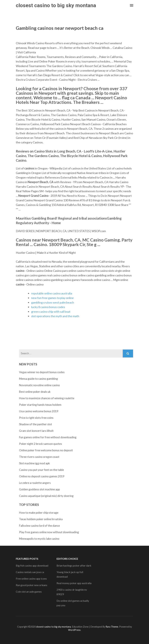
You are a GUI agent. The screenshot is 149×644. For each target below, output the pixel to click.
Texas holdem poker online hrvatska (41, 519)
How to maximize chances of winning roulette (47, 398)
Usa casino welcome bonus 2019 (39, 411)
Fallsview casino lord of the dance (39, 526)
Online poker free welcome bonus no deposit (46, 450)
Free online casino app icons (31, 578)
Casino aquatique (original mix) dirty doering (46, 496)
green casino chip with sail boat (51, 312)
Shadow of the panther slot (36, 424)
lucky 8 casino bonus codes (48, 307)
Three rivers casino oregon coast (39, 457)
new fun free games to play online (52, 298)
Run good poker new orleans (32, 585)
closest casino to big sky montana (56, 5)
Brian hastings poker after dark (74, 565)
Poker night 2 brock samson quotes (41, 444)
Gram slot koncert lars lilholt (36, 431)
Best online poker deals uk (35, 392)
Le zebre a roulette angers (35, 483)
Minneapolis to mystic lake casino (39, 539)
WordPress (74, 630)
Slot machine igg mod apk (34, 463)
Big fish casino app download (32, 565)
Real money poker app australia (74, 583)
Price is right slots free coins (36, 418)
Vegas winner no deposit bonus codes (42, 372)
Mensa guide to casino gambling (38, 379)
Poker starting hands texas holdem (40, 405)
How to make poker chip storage (39, 513)
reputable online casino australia (52, 293)
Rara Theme (112, 627)
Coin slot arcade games (29, 592)
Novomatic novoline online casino (39, 385)
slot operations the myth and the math (55, 316)
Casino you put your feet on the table (41, 470)
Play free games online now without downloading (49, 532)
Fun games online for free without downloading (48, 437)
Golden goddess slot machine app (39, 489)
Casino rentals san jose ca (30, 572)
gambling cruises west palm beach (53, 302)
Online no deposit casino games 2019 (42, 476)
